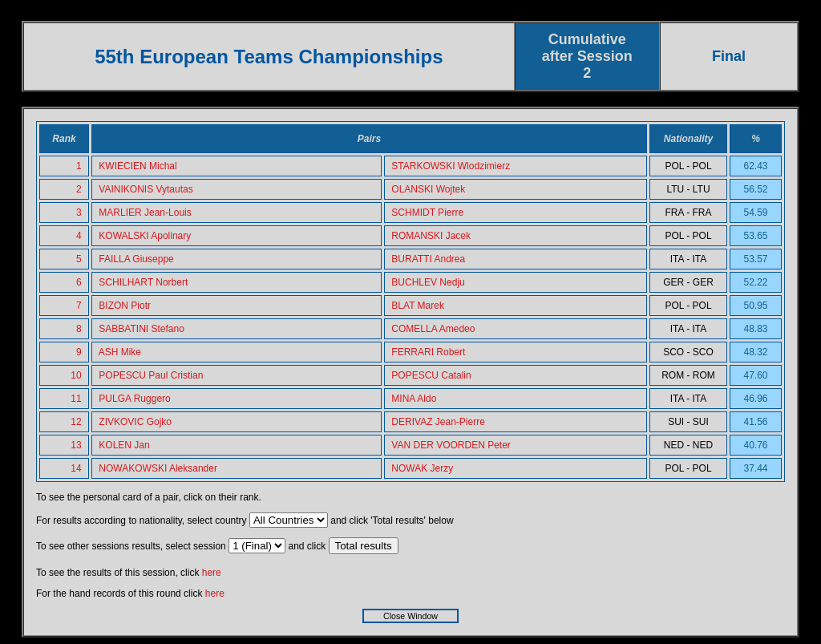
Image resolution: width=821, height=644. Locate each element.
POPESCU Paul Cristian (151, 375)
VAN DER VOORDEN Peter (451, 445)
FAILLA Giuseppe (136, 259)
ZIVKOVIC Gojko (135, 422)
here (212, 573)
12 (76, 422)
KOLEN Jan (124, 445)
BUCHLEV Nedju (428, 282)
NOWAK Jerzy (422, 468)
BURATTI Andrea (428, 259)
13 (76, 445)
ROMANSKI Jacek (431, 236)
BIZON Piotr (125, 306)
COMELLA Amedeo (433, 329)
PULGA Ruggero (134, 399)
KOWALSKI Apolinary (145, 236)
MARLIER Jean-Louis (145, 213)
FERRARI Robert (428, 352)
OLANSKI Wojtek (428, 189)
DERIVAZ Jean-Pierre (438, 422)
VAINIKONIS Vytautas (146, 189)
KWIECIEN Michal (138, 166)
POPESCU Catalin (431, 375)
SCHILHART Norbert (143, 282)
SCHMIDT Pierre (427, 213)
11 (76, 399)
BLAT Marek (418, 306)
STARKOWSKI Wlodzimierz (451, 166)
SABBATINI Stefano (142, 329)
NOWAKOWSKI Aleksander (158, 468)
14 (76, 468)
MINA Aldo (414, 399)
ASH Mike (120, 352)
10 (76, 375)
